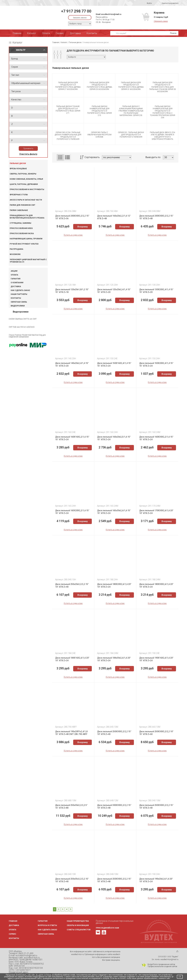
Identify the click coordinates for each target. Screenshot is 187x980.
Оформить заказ (161, 21)
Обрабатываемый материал (26, 83)
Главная (17, 33)
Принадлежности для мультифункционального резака (27, 217)
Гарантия (16, 279)
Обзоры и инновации (78, 925)
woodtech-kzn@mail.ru (111, 14)
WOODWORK (15, 254)
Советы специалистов (79, 930)
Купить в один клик (73, 235)
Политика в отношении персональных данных (115, 922)
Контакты (92, 33)
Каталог (32, 33)
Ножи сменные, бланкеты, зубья (26, 179)
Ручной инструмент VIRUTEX (24, 244)
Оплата (46, 33)
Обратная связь (19, 302)
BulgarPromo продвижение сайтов (161, 964)
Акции (14, 271)
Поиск (173, 33)
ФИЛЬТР (21, 50)
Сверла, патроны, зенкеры (23, 174)
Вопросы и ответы (47, 925)
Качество (16, 100)
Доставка (75, 33)
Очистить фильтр (28, 154)
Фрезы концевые (18, 169)
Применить (28, 148)
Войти (147, 3)
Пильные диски (18, 163)
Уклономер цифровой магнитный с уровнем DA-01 (28, 261)
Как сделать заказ (20, 290)
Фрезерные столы (19, 195)
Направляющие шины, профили (26, 239)
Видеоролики (18, 306)
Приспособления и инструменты (27, 189)
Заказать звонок (80, 18)
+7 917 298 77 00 (76, 11)
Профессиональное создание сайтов (162, 966)
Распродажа (16, 249)
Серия (15, 67)
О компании (17, 283)
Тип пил (15, 75)
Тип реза (16, 91)
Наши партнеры (19, 294)
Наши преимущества (78, 921)
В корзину (83, 227)
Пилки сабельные (19, 210)
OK (180, 977)
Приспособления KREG (21, 228)
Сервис (60, 33)
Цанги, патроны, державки (24, 184)
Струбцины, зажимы (20, 223)
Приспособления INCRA (22, 234)
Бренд (15, 59)
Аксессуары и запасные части (26, 200)
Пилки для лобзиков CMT (22, 205)
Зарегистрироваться (168, 3)
